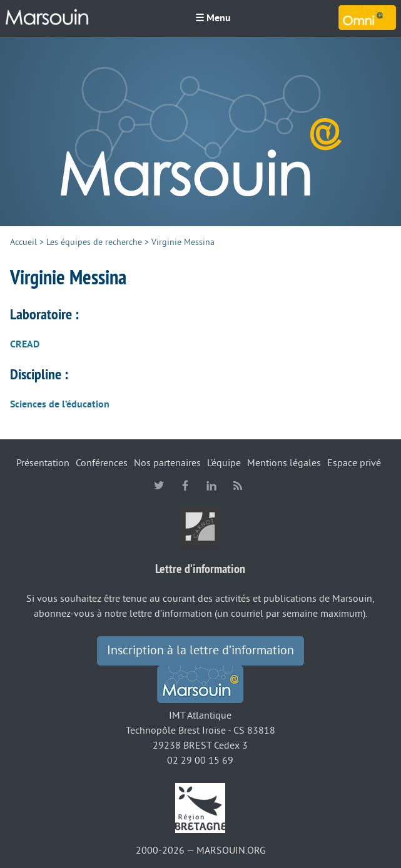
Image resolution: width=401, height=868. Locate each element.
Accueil (23, 242)
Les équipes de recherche (94, 242)
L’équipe (224, 463)
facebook (185, 486)
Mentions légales (284, 463)
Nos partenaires (167, 463)
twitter (159, 486)
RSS (238, 486)
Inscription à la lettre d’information (200, 651)
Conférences (102, 463)
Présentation (43, 463)
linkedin (211, 486)
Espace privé (354, 463)
